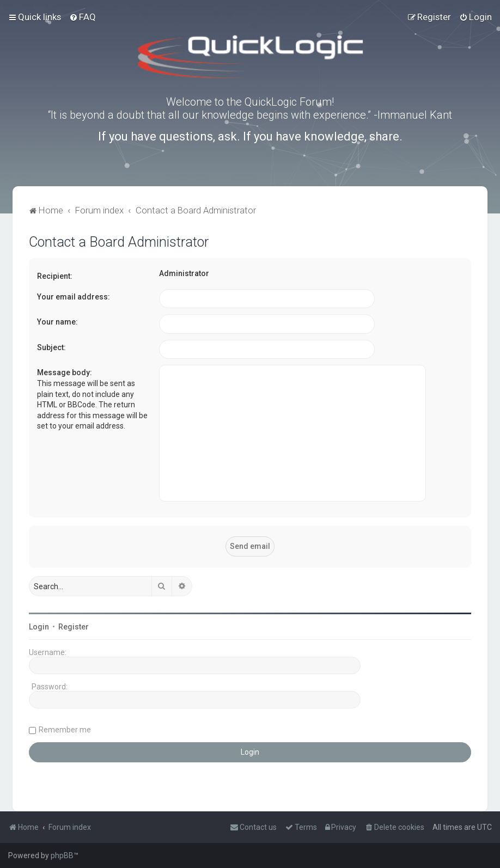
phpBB (62, 855)
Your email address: (74, 297)
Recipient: (55, 276)
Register (74, 627)
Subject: (51, 347)
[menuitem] (83, 17)
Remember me (65, 730)
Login (39, 627)
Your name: (57, 322)
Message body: (65, 372)
